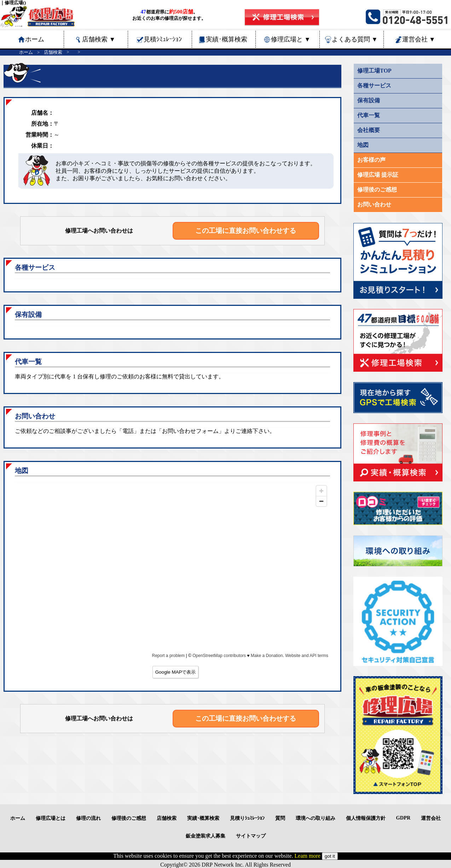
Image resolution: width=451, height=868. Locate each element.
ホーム (26, 52)
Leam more (308, 856)
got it (330, 856)
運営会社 (419, 39)
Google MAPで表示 (176, 672)
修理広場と (291, 39)
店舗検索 (99, 39)
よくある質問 (355, 39)
